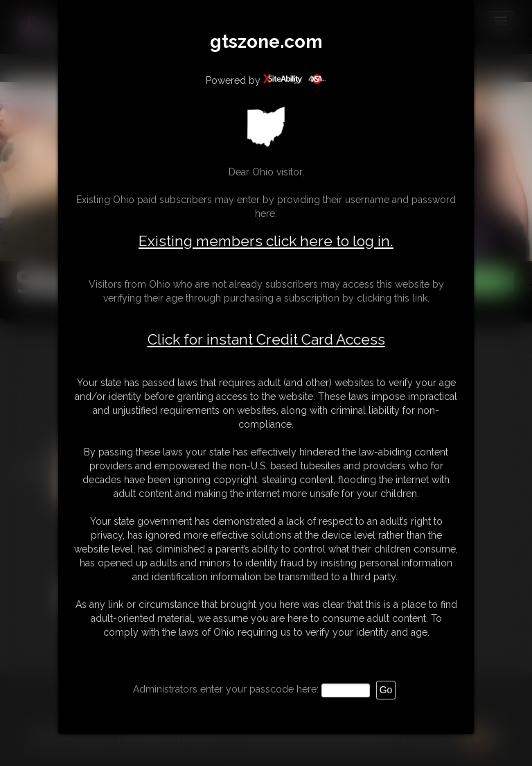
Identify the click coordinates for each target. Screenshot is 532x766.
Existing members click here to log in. (266, 241)
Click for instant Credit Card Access (266, 340)
